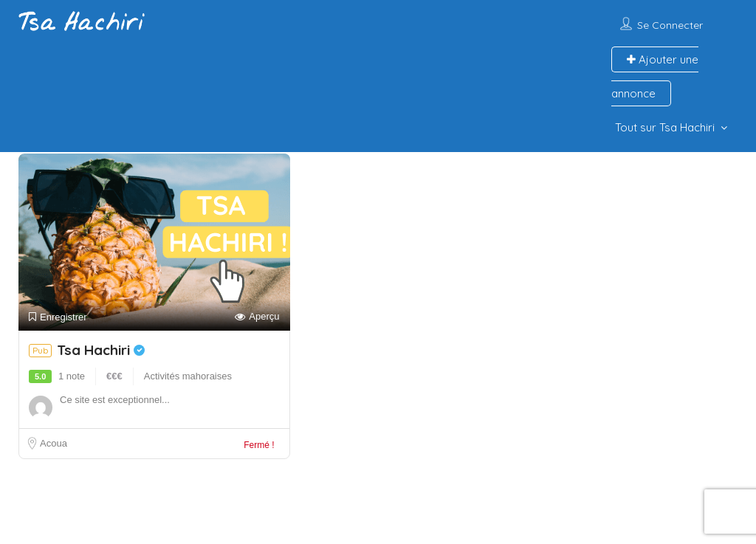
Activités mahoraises (188, 376)
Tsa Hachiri (101, 350)
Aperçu (257, 317)
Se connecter (670, 25)
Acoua (54, 443)
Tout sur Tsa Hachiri (665, 127)
